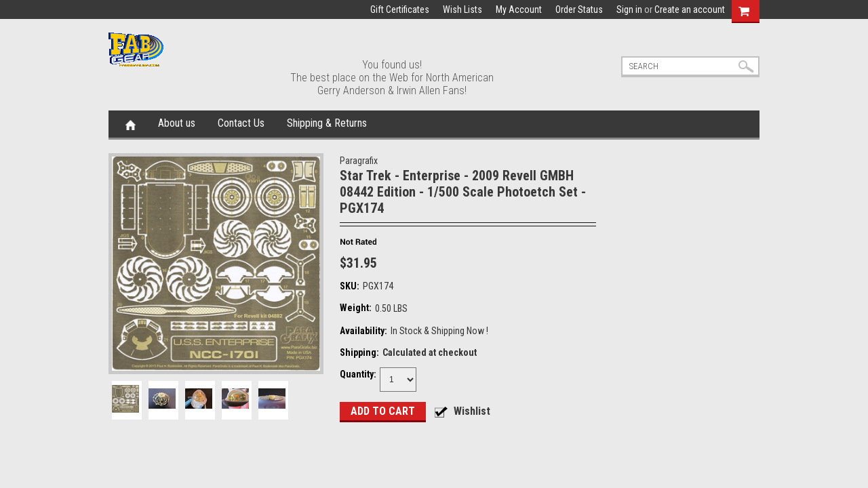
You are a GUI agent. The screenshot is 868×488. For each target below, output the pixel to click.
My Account (519, 9)
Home (131, 124)
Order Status (579, 9)
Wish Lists (462, 9)
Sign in (629, 9)
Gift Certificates (400, 9)
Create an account (690, 9)
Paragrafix (359, 161)
